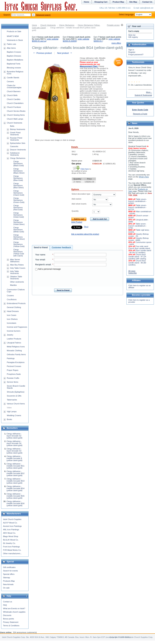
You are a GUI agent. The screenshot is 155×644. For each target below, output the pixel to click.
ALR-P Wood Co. (10, 523)
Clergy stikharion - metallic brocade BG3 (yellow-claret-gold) (15, 481)
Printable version (113, 25)
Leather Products (14, 339)
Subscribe (133, 273)
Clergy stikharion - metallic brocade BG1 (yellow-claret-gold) (15, 466)
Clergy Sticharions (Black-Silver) (19, 171)
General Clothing (14, 307)
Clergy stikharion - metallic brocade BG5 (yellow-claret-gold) (15, 496)
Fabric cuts (11, 44)
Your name (40, 255)
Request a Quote (140, 114)
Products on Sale (14, 31)
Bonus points (9, 619)
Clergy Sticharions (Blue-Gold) (18, 178)
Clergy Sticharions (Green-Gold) (19, 200)
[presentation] (71, 278)
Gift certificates (9, 567)
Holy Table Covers (18, 268)
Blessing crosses (14, 68)
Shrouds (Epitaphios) (16, 392)
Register (132, 52)
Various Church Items (16, 404)
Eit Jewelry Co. (9, 543)
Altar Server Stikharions (15, 261)
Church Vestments (48, 25)
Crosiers (10, 296)
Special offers (9, 574)
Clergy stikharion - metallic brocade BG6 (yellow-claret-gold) (15, 503)
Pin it (86, 227)
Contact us (8, 602)
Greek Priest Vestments (15, 134)
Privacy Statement (11, 622)
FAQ (5, 605)
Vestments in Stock (15, 40)
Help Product (77, 222)
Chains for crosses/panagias (14, 86)
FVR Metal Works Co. (12, 550)
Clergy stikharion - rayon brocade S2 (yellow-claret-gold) (14, 436)
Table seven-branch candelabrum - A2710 (137, 207)
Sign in (131, 50)
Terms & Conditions (11, 626)
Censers (10, 81)
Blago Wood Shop (11, 536)
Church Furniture (14, 107)
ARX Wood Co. (9, 533)
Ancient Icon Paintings (12, 526)
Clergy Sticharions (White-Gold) (19, 230)
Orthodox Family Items (16, 354)
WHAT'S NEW (13, 36)
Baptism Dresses (14, 56)
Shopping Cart (101, 2)
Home (34, 25)
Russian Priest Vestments (16, 139)
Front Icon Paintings (11, 547)
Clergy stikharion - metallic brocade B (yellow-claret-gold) (14, 458)
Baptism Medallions (15, 60)
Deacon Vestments (18, 150)
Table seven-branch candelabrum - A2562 (137, 201)
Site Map (133, 2)
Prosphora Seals (14, 374)
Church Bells (12, 95)
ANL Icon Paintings (11, 530)
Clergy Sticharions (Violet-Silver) (19, 222)
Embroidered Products (16, 303)
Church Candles (14, 99)
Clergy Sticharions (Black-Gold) (19, 163)
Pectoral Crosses (14, 366)
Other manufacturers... (12, 553)
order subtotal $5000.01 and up (45, 40)
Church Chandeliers (15, 103)
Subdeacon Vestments (15, 154)
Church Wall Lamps (15, 119)
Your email (40, 260)
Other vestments (17, 282)
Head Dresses (13, 311)
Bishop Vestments (18, 129)
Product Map (118, 2)
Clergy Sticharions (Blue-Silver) (19, 186)
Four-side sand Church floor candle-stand (139, 247)
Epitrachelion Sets (18, 143)
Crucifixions (12, 299)
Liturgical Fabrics (14, 343)
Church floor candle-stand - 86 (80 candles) (137, 263)
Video (9, 408)
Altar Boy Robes (17, 265)
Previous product (42, 53)
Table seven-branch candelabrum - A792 (137, 226)
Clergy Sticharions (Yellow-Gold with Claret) (19, 253)
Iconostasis (12, 323)
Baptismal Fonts (14, 64)
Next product (65, 53)
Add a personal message (48, 269)
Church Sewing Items (16, 115)
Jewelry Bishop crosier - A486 (139, 239)
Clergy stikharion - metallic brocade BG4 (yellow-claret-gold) (15, 488)
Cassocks (14, 146)
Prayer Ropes (13, 370)
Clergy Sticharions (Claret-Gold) (19, 193)
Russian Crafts (13, 378)
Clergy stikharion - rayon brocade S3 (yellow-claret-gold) (14, 451)
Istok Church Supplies (12, 519)
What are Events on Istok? (14, 608)
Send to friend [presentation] (41, 248)
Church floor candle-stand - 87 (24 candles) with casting (137, 257)
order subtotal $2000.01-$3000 (76, 40)
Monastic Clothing (14, 351)
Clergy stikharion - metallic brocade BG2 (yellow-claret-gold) (15, 473)
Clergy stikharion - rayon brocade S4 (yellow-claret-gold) (14, 443)
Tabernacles (12, 400)
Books (9, 419)
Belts (12, 126)
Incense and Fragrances (17, 327)
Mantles (13, 285)
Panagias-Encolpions (16, 362)
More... (149, 92)
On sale (6, 588)
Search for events (10, 571)
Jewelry (10, 335)
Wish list (132, 35)
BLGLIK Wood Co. (11, 540)
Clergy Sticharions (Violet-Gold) (19, 215)
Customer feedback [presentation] (61, 248)
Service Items (13, 382)
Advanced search (43, 15)
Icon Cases (12, 315)
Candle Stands (13, 78)
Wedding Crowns (14, 415)
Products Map (9, 581)
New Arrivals (8, 584)
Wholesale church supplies (14, 612)
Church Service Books (16, 111)
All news (132, 271)
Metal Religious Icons (16, 347)
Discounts (7, 615)
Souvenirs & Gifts (14, 396)
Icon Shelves (12, 319)
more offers (116, 43)
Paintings (11, 358)
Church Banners (14, 91)
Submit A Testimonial (143, 95)
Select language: (135, 15)
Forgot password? (136, 54)
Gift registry (133, 37)
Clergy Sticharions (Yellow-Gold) (19, 244)
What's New (144, 177)
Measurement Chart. (89, 66)
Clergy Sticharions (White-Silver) (19, 237)
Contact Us (147, 2)
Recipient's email (43, 265)
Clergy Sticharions (67, 25)
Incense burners (14, 331)
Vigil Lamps (12, 412)
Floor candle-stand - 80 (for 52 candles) (140, 251)
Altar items (11, 48)
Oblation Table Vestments (16, 278)
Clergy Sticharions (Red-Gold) (18, 208)
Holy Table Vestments (14, 272)
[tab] (41, 248)
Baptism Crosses (14, 52)
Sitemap (6, 578)
